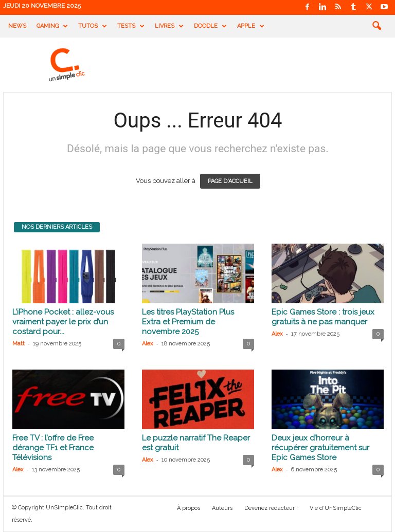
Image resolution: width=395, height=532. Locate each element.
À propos (188, 508)
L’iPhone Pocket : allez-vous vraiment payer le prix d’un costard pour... (63, 322)
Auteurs (222, 508)
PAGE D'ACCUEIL (230, 181)
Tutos (93, 26)
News (17, 26)
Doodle (210, 26)
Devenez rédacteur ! (271, 508)
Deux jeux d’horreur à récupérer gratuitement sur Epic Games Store (320, 448)
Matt (19, 344)
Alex (148, 344)
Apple (251, 26)
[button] (376, 26)
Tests (131, 26)
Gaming (52, 26)
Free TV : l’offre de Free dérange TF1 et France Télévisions (53, 448)
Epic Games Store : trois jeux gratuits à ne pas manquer (323, 317)
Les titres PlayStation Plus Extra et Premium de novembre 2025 (188, 322)
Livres (169, 26)
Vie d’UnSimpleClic (336, 508)
